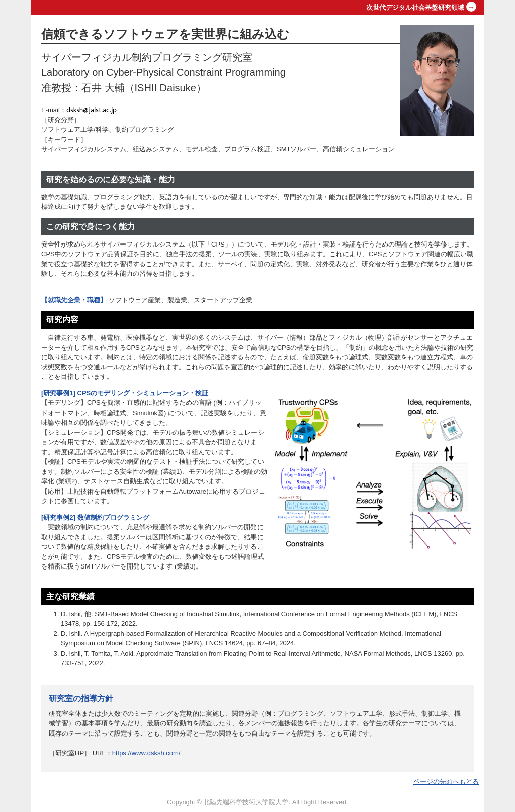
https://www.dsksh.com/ (146, 753)
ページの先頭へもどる (446, 782)
